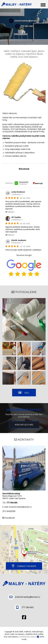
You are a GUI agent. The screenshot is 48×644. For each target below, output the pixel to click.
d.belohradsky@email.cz (27, 21)
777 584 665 (27, 26)
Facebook (10, 518)
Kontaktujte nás (24, 425)
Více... (27, 393)
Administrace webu (27, 637)
